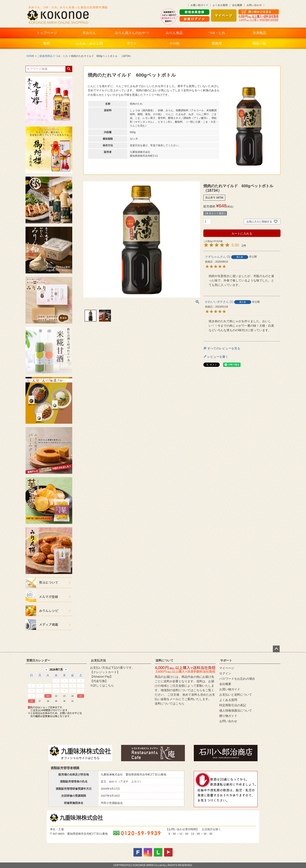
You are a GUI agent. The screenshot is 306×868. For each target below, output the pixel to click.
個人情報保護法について (236, 710)
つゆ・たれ (217, 33)
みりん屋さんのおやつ (132, 33)
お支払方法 (98, 660)
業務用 (217, 43)
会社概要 (225, 684)
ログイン (225, 673)
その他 (174, 43)
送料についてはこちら (170, 703)
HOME (30, 56)
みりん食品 (174, 33)
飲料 (47, 43)
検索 (69, 69)
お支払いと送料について (236, 695)
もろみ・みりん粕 (89, 43)
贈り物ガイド (228, 716)
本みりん (89, 33)
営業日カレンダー (38, 660)
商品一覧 (259, 43)
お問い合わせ (228, 721)
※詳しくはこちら (102, 685)
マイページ (227, 668)
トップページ (47, 33)
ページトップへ (276, 649)
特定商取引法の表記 (233, 705)
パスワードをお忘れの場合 (237, 679)
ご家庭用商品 (45, 56)
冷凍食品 (259, 33)
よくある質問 (228, 700)
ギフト (132, 43)
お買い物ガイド (230, 689)
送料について (164, 660)
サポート (226, 660)
